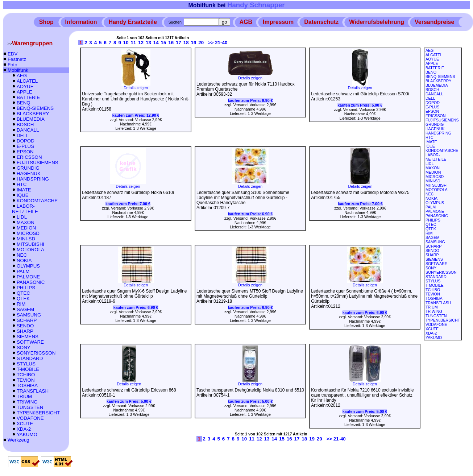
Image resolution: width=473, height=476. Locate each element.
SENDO (25, 326)
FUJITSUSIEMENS (38, 163)
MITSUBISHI (30, 244)
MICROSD (28, 233)
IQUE (23, 195)
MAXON (26, 222)
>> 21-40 (218, 43)
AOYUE (25, 86)
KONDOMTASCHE (37, 201)
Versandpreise (434, 22)
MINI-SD (26, 239)
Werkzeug (18, 440)
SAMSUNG (29, 315)
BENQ (24, 103)
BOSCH (25, 125)
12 (141, 43)
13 (148, 43)
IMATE (24, 190)
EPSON (25, 152)
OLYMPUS (28, 266)
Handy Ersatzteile (132, 22)
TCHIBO (26, 375)
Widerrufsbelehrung (377, 22)
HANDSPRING (33, 179)
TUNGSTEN (30, 407)
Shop (46, 22)
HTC (22, 184)
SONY (24, 347)
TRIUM (24, 396)
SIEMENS (28, 337)
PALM (23, 271)
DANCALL (28, 130)
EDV (13, 54)
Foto (13, 65)
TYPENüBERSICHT (38, 413)
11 (134, 43)
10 (126, 43)
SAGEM (25, 309)
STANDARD (30, 358)
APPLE (24, 92)
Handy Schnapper (256, 5)
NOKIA (24, 260)
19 (194, 43)
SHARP (25, 331)
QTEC (23, 293)
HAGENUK (29, 173)
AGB (246, 22)
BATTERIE (28, 97)
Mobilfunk (18, 70)
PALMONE (28, 277)
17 (179, 43)
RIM (21, 304)
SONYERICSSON (36, 353)
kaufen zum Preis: (136, 115)
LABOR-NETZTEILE (25, 209)
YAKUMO (27, 434)
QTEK (23, 299)
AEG (22, 76)
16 (171, 43)
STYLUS (26, 364)
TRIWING (27, 402)
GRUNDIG (28, 168)
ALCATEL (27, 81)
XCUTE (25, 424)
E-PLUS (25, 146)
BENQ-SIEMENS (35, 108)
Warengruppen (32, 43)
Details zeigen (136, 86)
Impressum (278, 22)
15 (164, 43)
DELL (23, 135)
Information (81, 22)
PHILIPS (26, 288)
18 (186, 43)
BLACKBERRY (33, 114)
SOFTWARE (30, 342)
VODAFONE (30, 418)
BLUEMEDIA (31, 119)
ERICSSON (29, 157)
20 (201, 43)
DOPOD (26, 141)
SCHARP (27, 320)
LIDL (22, 217)
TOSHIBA (27, 386)
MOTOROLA (30, 250)
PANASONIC (31, 282)
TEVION (26, 380)
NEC (22, 255)
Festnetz (17, 59)
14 (156, 43)
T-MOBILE (28, 369)
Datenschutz (321, 22)
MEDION (26, 228)
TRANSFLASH (33, 391)
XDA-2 (24, 429)
